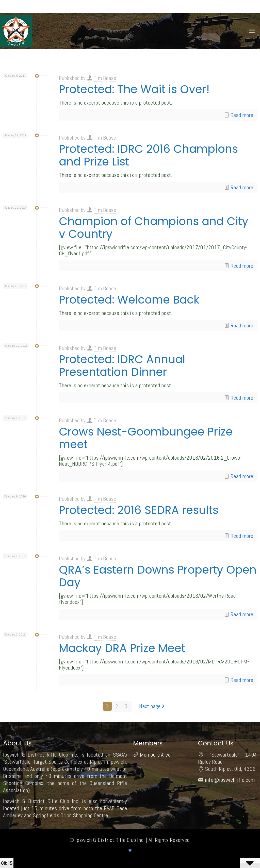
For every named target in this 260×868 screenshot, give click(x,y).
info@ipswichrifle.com (230, 780)
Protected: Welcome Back (129, 300)
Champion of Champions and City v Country (154, 228)
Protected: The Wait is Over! (134, 89)
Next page (153, 706)
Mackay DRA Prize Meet (122, 648)
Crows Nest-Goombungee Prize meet (146, 438)
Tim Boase (105, 78)
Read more (242, 115)
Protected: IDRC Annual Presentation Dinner (122, 366)
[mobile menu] (252, 31)
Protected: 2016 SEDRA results (139, 510)
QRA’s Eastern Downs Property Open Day (158, 576)
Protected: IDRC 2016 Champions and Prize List (148, 155)
